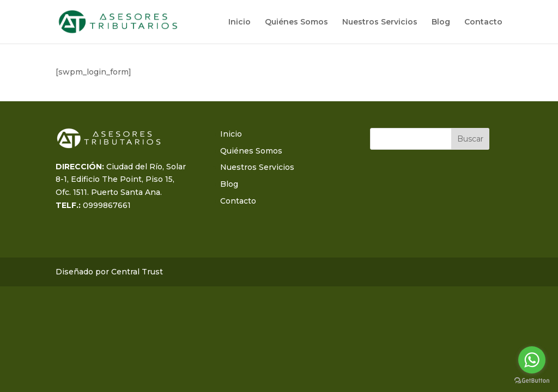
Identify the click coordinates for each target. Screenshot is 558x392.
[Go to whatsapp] (532, 360)
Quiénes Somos (296, 22)
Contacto (483, 22)
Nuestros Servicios (380, 22)
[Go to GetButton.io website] (532, 381)
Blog (441, 22)
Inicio (239, 22)
